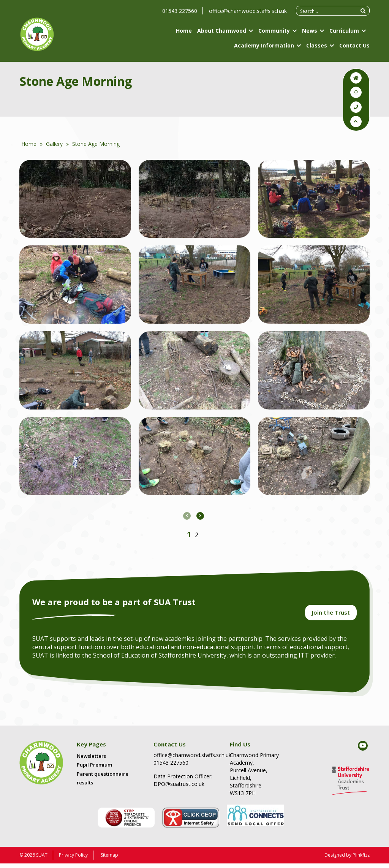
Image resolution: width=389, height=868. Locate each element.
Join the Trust (331, 616)
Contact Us (354, 49)
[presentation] (187, 516)
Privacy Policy (73, 859)
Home (184, 34)
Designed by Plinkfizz (347, 859)
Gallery (54, 144)
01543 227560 (180, 15)
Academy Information (264, 49)
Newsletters (91, 760)
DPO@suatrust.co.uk (179, 788)
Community (274, 34)
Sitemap (109, 859)
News (310, 34)
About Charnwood (222, 34)
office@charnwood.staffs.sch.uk (248, 15)
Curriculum (344, 34)
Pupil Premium (94, 770)
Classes (317, 49)
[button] (189, 534)
